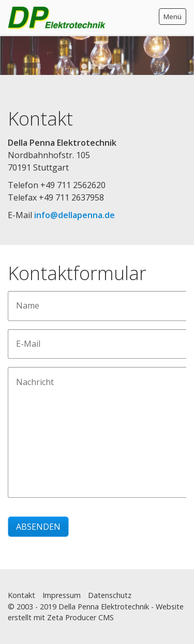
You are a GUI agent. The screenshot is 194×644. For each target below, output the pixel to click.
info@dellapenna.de (74, 215)
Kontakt (21, 595)
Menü (173, 17)
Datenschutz (110, 595)
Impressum (62, 595)
